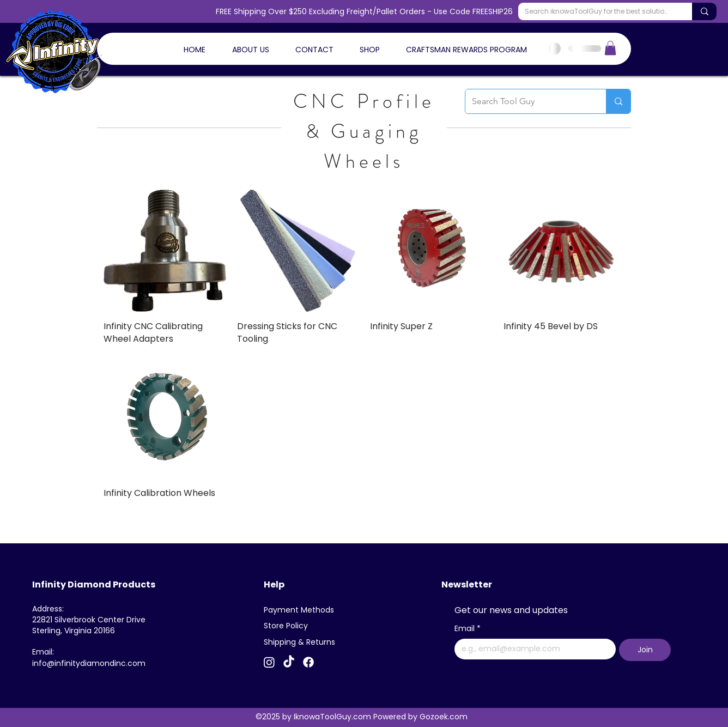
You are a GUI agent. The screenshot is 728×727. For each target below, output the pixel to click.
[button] (610, 48)
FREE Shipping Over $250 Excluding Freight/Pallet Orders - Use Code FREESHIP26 (364, 11)
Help (274, 584)
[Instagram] (269, 662)
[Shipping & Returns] (302, 642)
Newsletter (467, 584)
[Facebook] (308, 662)
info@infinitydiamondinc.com (89, 663)
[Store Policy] (290, 626)
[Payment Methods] (302, 610)
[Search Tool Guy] (527, 101)
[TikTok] (289, 662)
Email (468, 629)
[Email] (532, 649)
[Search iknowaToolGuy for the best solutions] (597, 12)
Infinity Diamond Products (94, 584)
